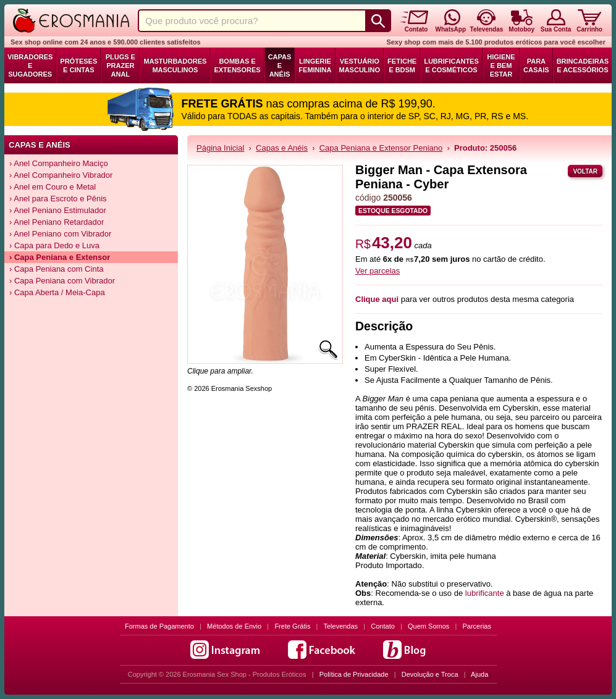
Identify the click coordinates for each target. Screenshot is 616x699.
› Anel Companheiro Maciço (59, 163)
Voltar (585, 171)
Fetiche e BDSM (402, 65)
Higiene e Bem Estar (501, 65)
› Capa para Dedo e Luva (54, 245)
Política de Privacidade (354, 674)
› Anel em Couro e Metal (53, 187)
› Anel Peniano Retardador (57, 222)
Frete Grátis (292, 626)
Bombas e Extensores (237, 65)
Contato (383, 626)
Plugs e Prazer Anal (120, 65)
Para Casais (536, 65)
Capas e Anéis (280, 65)
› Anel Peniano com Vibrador (60, 234)
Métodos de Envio (234, 626)
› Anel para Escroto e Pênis (58, 199)
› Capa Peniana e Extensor (60, 257)
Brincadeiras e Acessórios (583, 65)
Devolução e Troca (430, 674)
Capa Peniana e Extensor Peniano (381, 148)
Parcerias (477, 626)
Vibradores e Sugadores (30, 65)
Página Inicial (220, 148)
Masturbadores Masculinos (175, 65)
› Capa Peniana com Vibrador (62, 281)
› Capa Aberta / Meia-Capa (57, 292)
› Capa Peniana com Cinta (56, 269)
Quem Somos (428, 626)
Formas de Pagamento (159, 626)
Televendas (340, 626)
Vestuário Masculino (360, 65)
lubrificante (485, 593)
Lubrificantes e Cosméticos (451, 65)
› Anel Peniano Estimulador (58, 210)
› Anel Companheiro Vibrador (61, 175)
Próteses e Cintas (78, 65)
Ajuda (479, 674)
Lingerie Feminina (315, 65)
